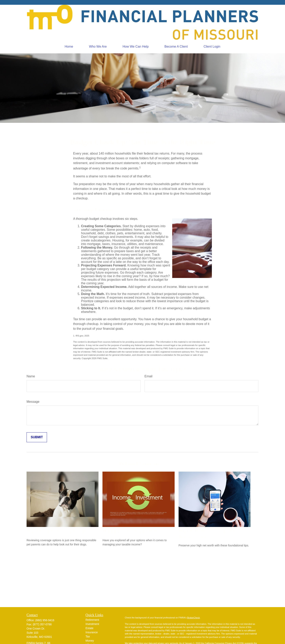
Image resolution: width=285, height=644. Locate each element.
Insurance (92, 632)
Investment (92, 624)
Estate (90, 628)
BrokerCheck (193, 618)
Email (148, 376)
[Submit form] (37, 437)
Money (90, 641)
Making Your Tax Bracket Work (130, 531)
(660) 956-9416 (45, 620)
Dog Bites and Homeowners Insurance (60, 531)
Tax (88, 636)
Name (31, 376)
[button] (69, 47)
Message (33, 402)
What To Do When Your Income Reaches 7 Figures (207, 534)
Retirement (92, 620)
